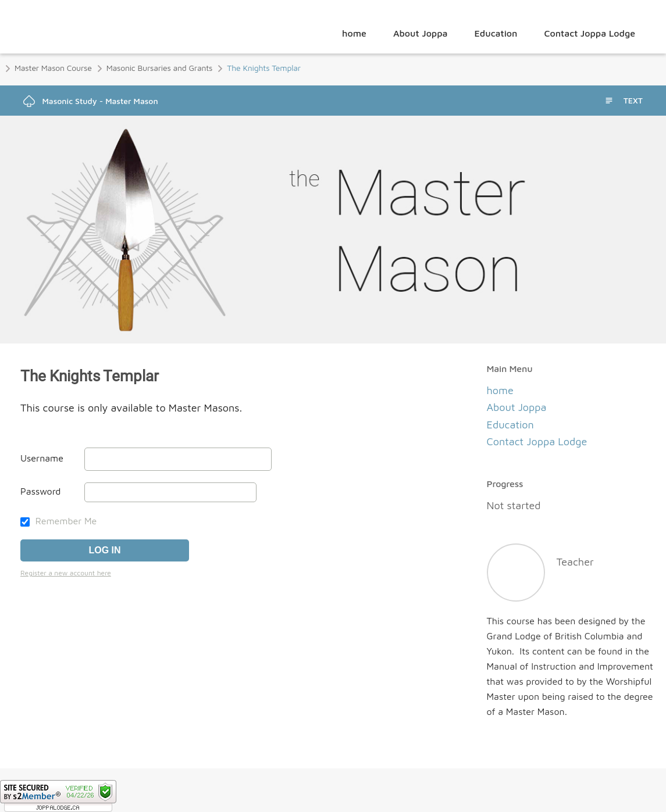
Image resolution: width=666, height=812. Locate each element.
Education (496, 33)
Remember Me (58, 521)
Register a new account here (66, 573)
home (354, 33)
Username (42, 458)
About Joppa (421, 33)
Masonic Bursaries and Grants (160, 68)
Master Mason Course (53, 68)
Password (40, 491)
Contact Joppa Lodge (590, 33)
